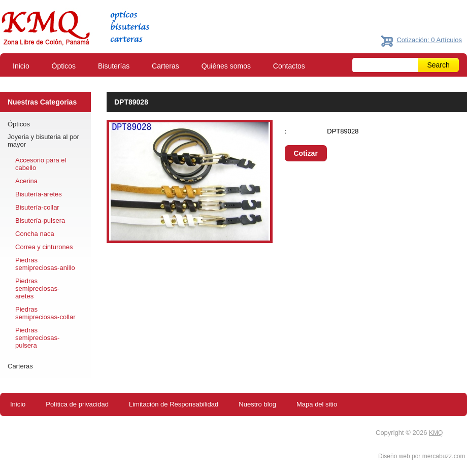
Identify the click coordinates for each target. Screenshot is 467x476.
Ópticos (64, 66)
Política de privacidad (77, 404)
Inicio (21, 66)
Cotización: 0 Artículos (429, 40)
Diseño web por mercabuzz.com (422, 456)
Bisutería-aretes (39, 194)
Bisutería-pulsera (40, 220)
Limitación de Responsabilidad (174, 404)
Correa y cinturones (44, 247)
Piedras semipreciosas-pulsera (37, 338)
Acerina (26, 181)
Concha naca (35, 234)
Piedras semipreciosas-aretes (37, 288)
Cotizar (305, 153)
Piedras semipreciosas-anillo (45, 264)
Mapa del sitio (317, 404)
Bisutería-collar (37, 207)
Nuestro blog (257, 404)
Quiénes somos (226, 66)
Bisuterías (114, 66)
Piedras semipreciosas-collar (45, 313)
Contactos (289, 66)
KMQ (436, 433)
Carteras (165, 66)
